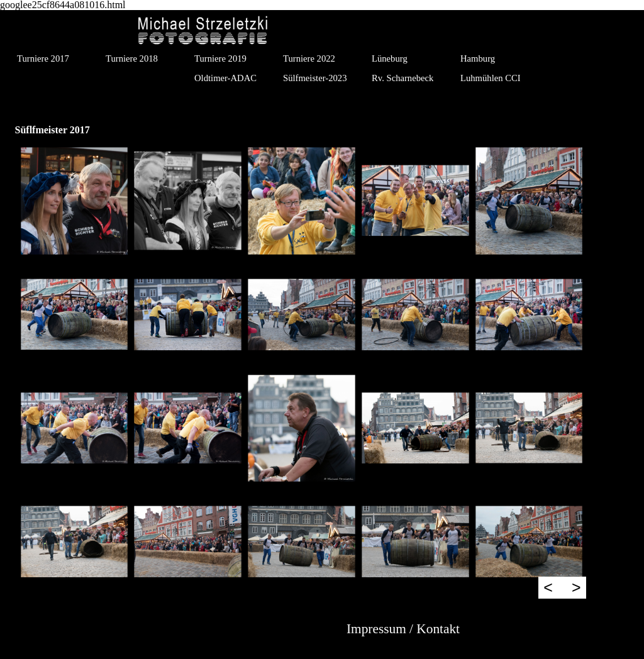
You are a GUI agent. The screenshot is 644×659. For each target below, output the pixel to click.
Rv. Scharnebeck (402, 78)
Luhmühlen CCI (491, 78)
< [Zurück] (548, 587)
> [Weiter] (576, 587)
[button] (75, 201)
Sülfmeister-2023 (315, 78)
